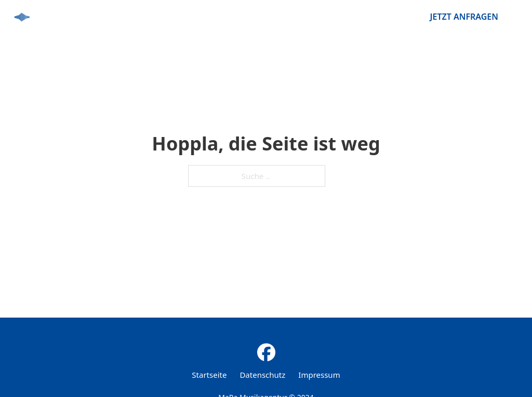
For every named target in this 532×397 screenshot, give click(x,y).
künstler (383, 17)
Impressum (319, 375)
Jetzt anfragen (464, 17)
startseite (321, 17)
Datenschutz (262, 375)
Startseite (209, 375)
